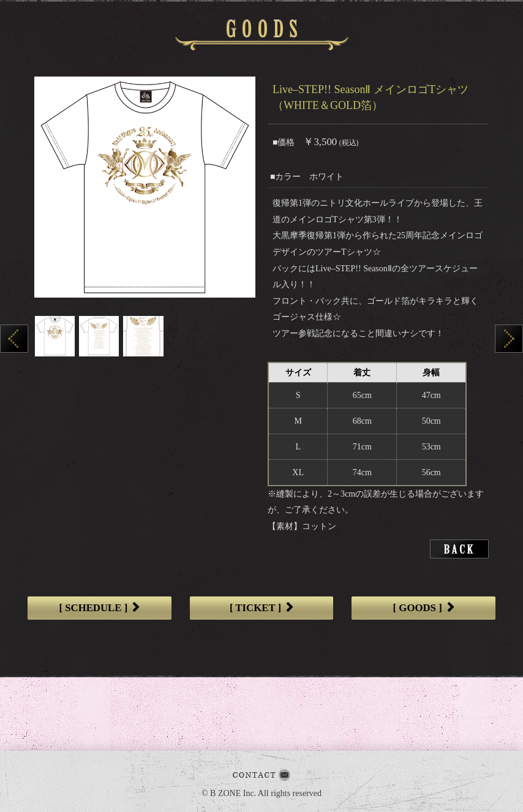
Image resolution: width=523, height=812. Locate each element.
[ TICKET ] (261, 608)
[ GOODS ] (424, 608)
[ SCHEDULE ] (99, 608)
